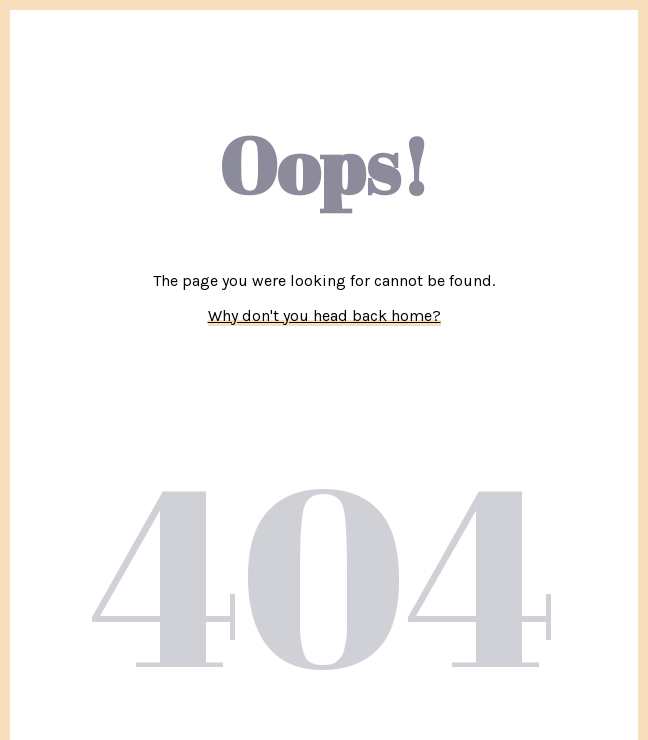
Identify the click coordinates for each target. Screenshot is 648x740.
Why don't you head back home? (324, 315)
